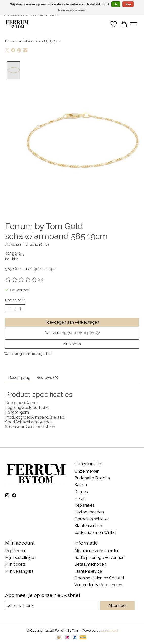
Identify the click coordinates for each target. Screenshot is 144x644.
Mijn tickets (15, 565)
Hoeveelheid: (15, 300)
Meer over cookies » (73, 10)
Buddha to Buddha (92, 478)
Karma (81, 485)
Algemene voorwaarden (97, 551)
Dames (81, 492)
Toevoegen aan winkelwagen (72, 323)
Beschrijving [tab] (19, 378)
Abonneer (117, 606)
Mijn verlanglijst (19, 571)
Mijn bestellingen (21, 558)
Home (10, 41)
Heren (80, 499)
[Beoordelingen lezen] (22, 280)
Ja (116, 4)
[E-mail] (52, 606)
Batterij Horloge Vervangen (99, 558)
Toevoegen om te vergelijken (28, 354)
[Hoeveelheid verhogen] (20, 309)
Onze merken (87, 471)
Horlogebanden (89, 512)
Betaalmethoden (90, 565)
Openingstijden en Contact (99, 578)
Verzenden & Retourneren (98, 585)
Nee (128, 4)
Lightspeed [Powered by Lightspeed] (109, 631)
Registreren (16, 551)
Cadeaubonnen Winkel (95, 533)
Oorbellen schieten (92, 519)
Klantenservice (88, 526)
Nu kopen (72, 344)
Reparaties (84, 506)
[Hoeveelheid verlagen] (10, 309)
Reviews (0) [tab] (47, 378)
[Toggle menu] (134, 24)
